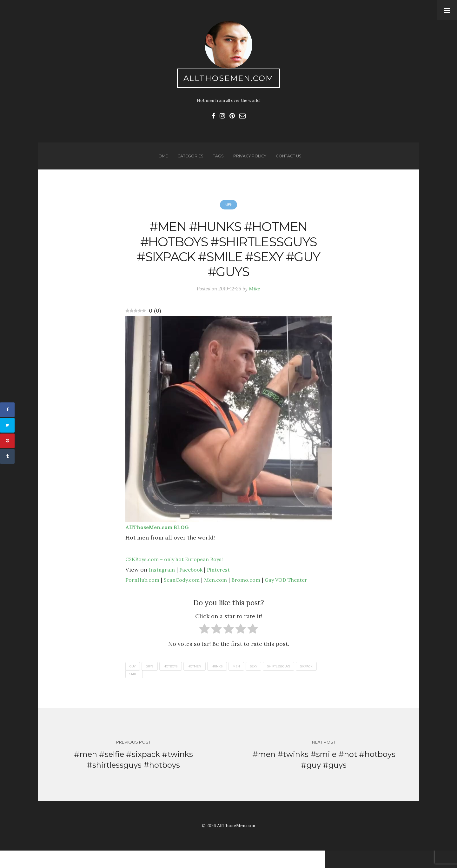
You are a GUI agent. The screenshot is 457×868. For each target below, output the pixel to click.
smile (161, 689)
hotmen (204, 680)
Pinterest (224, 583)
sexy (269, 680)
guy (134, 680)
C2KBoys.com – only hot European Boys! (180, 573)
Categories (189, 161)
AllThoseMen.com (229, 80)
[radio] (205, 644)
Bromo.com (257, 593)
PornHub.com (144, 593)
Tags (217, 161)
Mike (256, 301)
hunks (228, 680)
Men (228, 212)
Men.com (224, 593)
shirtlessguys (298, 680)
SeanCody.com (187, 593)
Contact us (291, 161)
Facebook (194, 583)
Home (159, 161)
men (250, 680)
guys (153, 680)
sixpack (137, 689)
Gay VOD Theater (301, 593)
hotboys (177, 680)
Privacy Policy (250, 161)
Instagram (163, 583)
